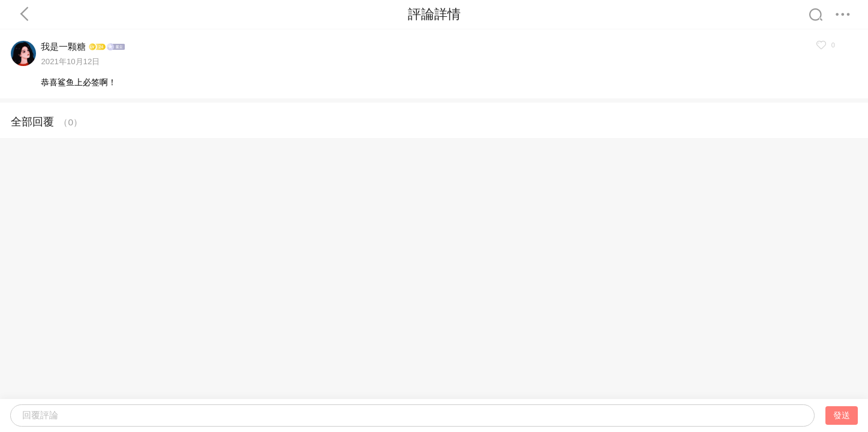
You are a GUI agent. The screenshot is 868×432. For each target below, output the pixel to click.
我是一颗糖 (63, 46)
